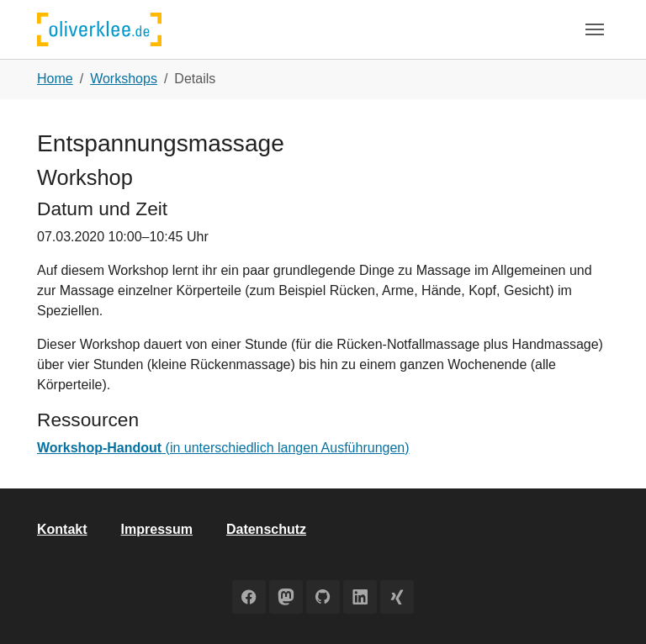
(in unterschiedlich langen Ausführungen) (223, 448)
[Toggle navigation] (595, 29)
